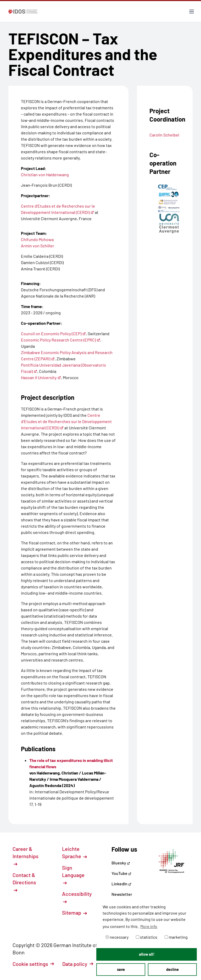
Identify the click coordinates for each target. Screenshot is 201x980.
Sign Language (73, 875)
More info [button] (149, 926)
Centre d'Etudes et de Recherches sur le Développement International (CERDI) (66, 421)
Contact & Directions (24, 882)
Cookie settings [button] (33, 964)
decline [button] (172, 969)
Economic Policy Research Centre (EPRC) (61, 340)
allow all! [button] (147, 954)
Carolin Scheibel (164, 135)
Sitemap (74, 913)
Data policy (78, 964)
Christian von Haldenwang (45, 175)
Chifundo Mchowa (37, 239)
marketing (176, 937)
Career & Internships (26, 856)
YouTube (121, 873)
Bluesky (121, 863)
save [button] (121, 969)
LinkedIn (121, 884)
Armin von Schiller (38, 246)
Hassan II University (41, 377)
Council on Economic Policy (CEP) (53, 334)
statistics (147, 937)
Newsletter (122, 894)
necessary (117, 937)
